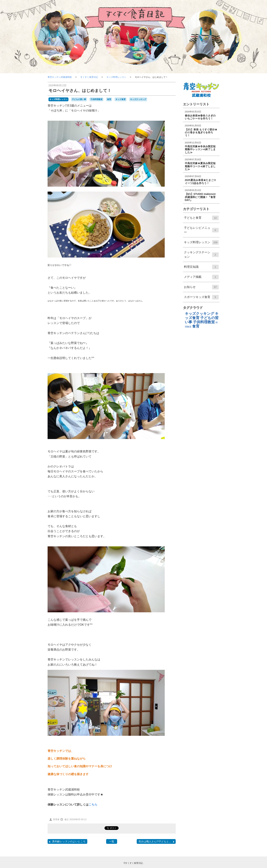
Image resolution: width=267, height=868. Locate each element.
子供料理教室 (96, 99)
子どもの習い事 (79, 99)
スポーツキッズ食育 (201, 298)
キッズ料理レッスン (116, 77)
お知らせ (201, 288)
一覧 (112, 841)
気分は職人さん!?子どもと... (157, 842)
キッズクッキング (138, 99)
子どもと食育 (201, 219)
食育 (109, 99)
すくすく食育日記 (89, 77)
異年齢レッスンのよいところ (67, 842)
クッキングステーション (201, 256)
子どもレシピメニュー (201, 232)
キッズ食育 (121, 99)
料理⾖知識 (201, 268)
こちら (93, 805)
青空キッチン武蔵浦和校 (60, 77)
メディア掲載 (201, 278)
